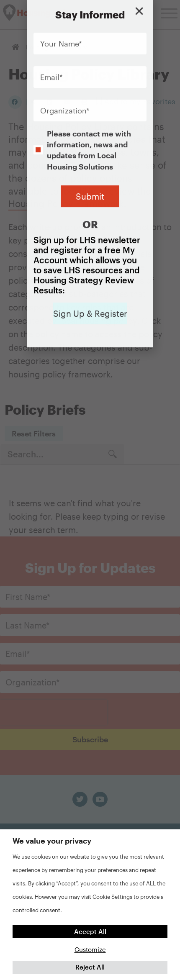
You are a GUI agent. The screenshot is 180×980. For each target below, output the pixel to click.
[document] (90, 490)
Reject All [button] (90, 967)
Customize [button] (90, 949)
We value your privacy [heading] (52, 841)
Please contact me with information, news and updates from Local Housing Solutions (89, 115)
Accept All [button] (90, 931)
